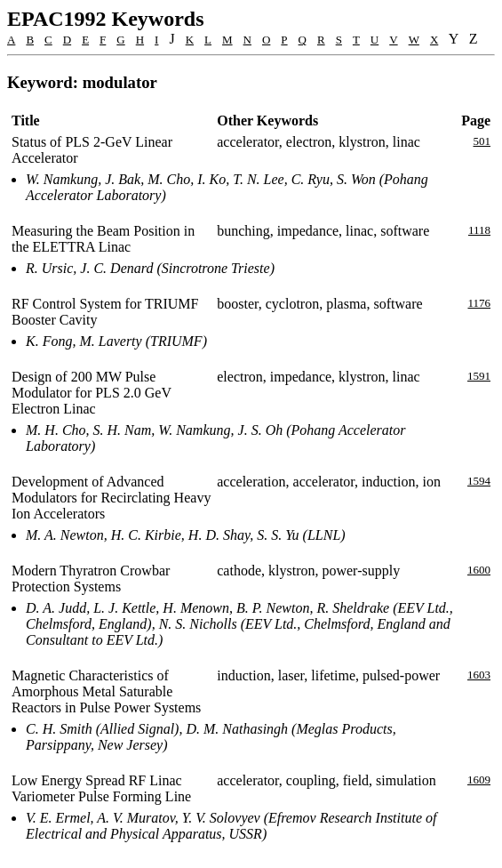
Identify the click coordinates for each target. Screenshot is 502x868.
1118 (479, 230)
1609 (479, 780)
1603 (479, 675)
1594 (479, 481)
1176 (479, 303)
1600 (479, 570)
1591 (479, 376)
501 (482, 141)
